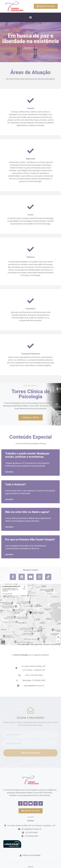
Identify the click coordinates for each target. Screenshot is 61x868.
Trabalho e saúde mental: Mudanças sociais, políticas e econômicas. (27, 455)
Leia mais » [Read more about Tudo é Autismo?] (10, 499)
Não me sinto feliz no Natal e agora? (27, 512)
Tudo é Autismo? (16, 484)
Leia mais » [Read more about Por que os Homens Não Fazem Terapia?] (10, 555)
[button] (31, 17)
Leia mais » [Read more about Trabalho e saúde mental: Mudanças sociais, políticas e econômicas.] (10, 472)
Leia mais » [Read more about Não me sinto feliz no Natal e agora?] (10, 527)
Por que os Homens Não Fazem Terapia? (30, 540)
